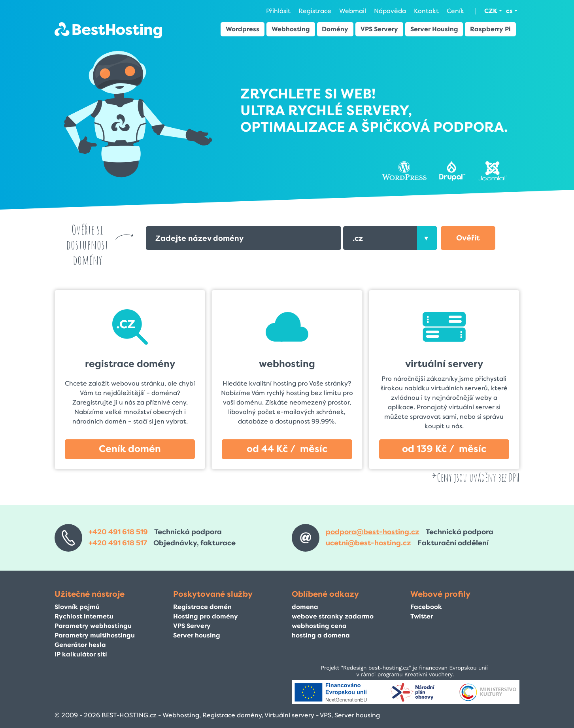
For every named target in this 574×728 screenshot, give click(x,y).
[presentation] (427, 238)
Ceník (455, 11)
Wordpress (243, 29)
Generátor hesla (80, 645)
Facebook (426, 607)
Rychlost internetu (84, 616)
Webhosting (291, 29)
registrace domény (130, 364)
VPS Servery (379, 29)
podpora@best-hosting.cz (373, 532)
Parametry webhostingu (93, 626)
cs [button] (509, 11)
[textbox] (390, 238)
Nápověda (390, 11)
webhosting (287, 364)
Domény (335, 29)
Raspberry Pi (490, 29)
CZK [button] (491, 11)
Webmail (353, 11)
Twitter (422, 616)
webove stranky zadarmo (333, 616)
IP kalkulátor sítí (81, 654)
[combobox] (390, 238)
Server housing (197, 635)
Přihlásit (278, 11)
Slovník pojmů (77, 607)
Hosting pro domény (206, 616)
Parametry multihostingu (95, 635)
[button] (468, 238)
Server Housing (434, 29)
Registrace (315, 11)
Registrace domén (202, 607)
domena (305, 607)
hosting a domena (321, 635)
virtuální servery (444, 364)
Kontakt (426, 11)
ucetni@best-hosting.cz (368, 543)
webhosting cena (319, 626)
